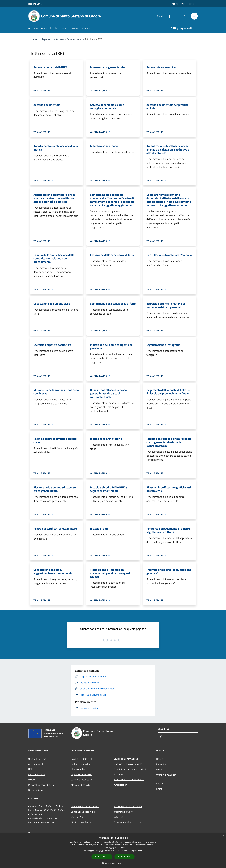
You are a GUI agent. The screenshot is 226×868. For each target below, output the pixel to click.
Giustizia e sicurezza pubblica (128, 764)
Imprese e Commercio (81, 774)
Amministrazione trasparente (128, 806)
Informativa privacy (123, 812)
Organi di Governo (37, 759)
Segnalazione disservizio (83, 812)
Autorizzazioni (121, 785)
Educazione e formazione (126, 759)
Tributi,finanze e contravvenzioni (130, 769)
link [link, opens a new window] (141, 851)
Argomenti (47, 39)
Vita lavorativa (78, 769)
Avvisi (159, 769)
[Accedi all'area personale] (183, 4)
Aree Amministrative (38, 764)
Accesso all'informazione (68, 39)
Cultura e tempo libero (82, 764)
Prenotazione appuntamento (85, 806)
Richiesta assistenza (81, 822)
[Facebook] (169, 16)
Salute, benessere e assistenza (129, 779)
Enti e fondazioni (36, 774)
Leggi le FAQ (77, 817)
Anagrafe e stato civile (82, 759)
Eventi (159, 789)
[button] (113, 863)
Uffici (31, 769)
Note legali (119, 817)
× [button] (223, 837)
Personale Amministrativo (41, 785)
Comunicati (162, 764)
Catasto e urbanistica (81, 780)
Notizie (160, 759)
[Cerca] (194, 16)
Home (35, 39)
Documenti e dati (37, 790)
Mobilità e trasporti (80, 785)
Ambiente (118, 774)
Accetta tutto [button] (102, 857)
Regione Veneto (36, 4)
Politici (32, 780)
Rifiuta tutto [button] (125, 857)
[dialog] (113, 851)
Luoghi (160, 783)
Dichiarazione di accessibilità (128, 822)
